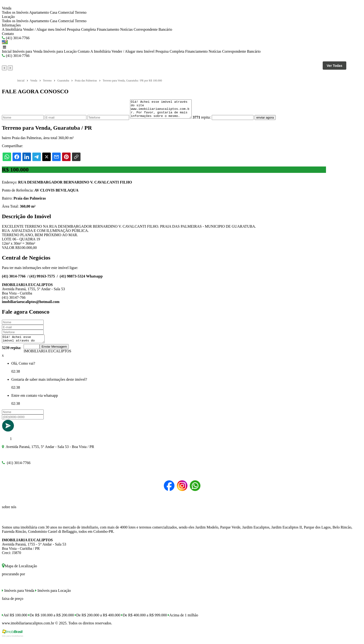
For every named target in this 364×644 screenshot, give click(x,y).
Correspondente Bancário (153, 29)
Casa (53, 12)
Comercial (66, 12)
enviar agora (272, 121)
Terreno (81, 12)
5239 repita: (12, 353)
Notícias (126, 29)
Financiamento (108, 29)
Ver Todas (334, 66)
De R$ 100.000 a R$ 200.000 (51, 620)
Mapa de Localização (19, 571)
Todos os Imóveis (15, 12)
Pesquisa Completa (81, 29)
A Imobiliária (12, 29)
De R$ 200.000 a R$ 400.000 (98, 620)
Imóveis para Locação (60, 51)
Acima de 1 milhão (183, 620)
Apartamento (39, 12)
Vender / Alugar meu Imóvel (44, 29)
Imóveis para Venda (28, 51)
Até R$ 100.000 (15, 620)
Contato (8, 34)
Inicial (7, 51)
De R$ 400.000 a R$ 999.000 (144, 620)
